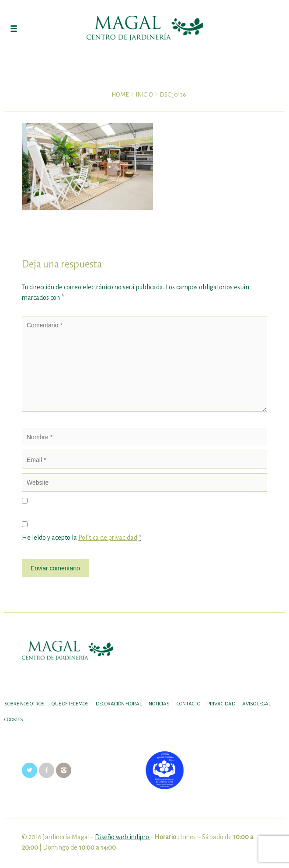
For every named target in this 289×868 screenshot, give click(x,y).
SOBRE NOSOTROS (24, 704)
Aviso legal (256, 704)
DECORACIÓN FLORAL (119, 704)
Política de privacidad (108, 538)
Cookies (14, 720)
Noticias (159, 704)
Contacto (188, 704)
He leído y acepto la (82, 538)
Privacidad (221, 704)
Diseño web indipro (123, 837)
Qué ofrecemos (70, 704)
